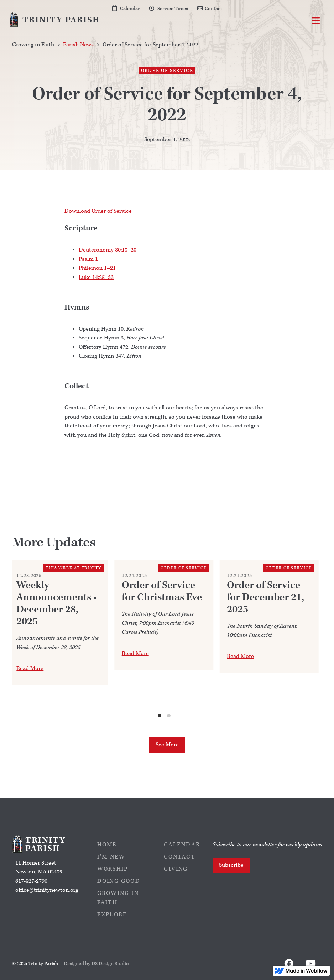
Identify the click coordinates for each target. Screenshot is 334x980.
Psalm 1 (88, 259)
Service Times (173, 8)
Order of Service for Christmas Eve (162, 591)
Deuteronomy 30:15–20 (108, 250)
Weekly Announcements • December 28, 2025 (57, 603)
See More (167, 745)
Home (107, 845)
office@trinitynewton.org (47, 890)
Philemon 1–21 (97, 268)
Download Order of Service (98, 211)
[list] (164, 639)
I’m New (111, 857)
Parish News (78, 45)
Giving (176, 869)
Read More (30, 668)
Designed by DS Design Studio (96, 963)
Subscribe (231, 865)
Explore (112, 915)
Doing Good (119, 881)
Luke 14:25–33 (96, 277)
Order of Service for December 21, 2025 (265, 597)
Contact (213, 8)
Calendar (130, 8)
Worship (113, 869)
